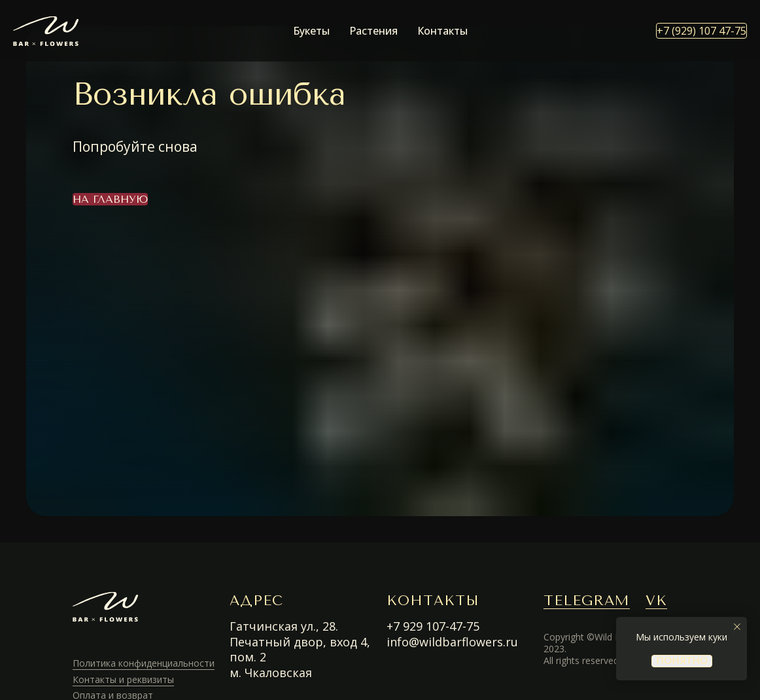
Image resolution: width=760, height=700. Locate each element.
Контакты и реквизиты (123, 679)
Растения (373, 31)
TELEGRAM (587, 601)
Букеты (311, 31)
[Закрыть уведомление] (737, 627)
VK (656, 601)
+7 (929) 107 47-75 (701, 31)
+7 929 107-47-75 (433, 626)
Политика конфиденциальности (144, 663)
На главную (110, 199)
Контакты (442, 31)
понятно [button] (682, 661)
